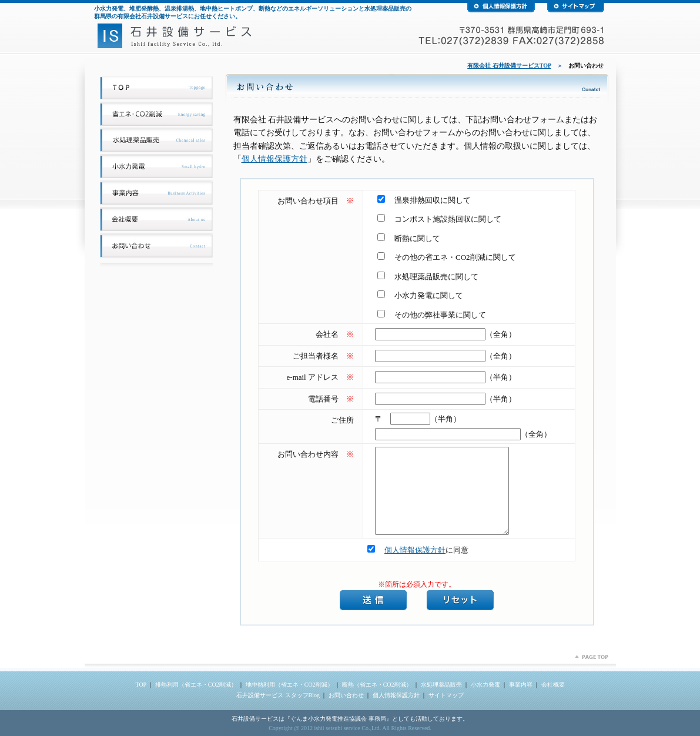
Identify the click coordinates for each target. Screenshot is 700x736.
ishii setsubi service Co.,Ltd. (347, 728)
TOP (140, 685)
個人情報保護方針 (274, 159)
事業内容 (521, 685)
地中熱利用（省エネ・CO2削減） (289, 685)
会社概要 (553, 685)
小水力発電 (485, 685)
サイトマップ (446, 695)
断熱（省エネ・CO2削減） (377, 685)
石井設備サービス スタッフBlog (278, 695)
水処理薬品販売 (441, 685)
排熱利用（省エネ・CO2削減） (196, 685)
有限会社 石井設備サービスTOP (509, 66)
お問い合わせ (346, 695)
